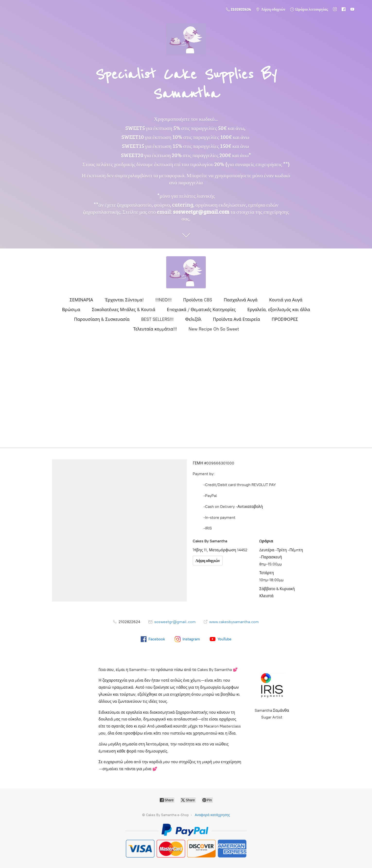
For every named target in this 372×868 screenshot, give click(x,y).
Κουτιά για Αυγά (286, 300)
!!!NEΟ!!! (163, 300)
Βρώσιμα (71, 310)
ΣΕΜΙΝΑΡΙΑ (81, 300)
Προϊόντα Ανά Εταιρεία (236, 319)
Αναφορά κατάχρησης (212, 815)
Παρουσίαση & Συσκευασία (102, 319)
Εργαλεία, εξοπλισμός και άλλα (279, 310)
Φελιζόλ (193, 319)
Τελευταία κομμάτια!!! (155, 329)
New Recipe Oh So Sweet (214, 329)
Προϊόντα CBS (198, 300)
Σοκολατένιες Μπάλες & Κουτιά (124, 310)
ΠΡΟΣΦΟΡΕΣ (285, 319)
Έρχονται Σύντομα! (124, 300)
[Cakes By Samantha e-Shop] (186, 272)
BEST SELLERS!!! (157, 319)
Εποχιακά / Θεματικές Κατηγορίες (201, 310)
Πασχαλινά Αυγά (241, 300)
